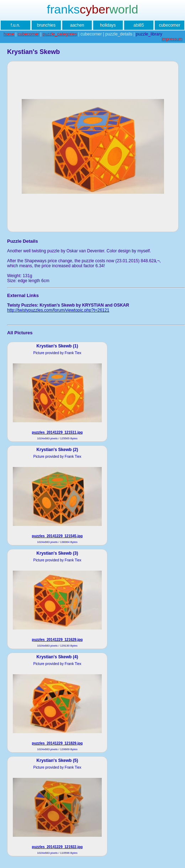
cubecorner (170, 25)
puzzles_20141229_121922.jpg (57, 847)
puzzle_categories (60, 34)
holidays (108, 25)
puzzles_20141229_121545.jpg (57, 536)
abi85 (139, 25)
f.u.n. (15, 25)
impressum (172, 39)
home (9, 34)
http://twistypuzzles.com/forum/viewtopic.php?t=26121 (58, 310)
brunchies (46, 25)
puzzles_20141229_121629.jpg (57, 640)
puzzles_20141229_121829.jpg (57, 743)
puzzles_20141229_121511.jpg (57, 432)
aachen (77, 25)
